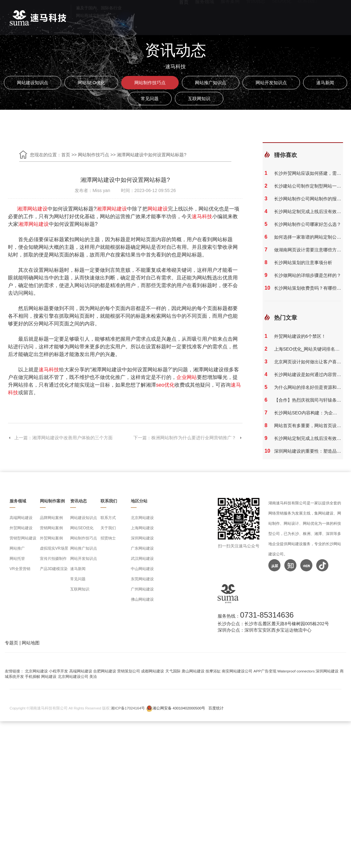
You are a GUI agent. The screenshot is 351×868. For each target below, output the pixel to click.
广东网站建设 (142, 548)
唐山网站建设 (193, 671)
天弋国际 (173, 671)
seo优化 (165, 385)
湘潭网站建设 (32, 209)
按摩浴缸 (213, 671)
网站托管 (17, 559)
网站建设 (158, 209)
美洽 (93, 676)
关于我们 (108, 528)
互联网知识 (199, 99)
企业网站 (187, 377)
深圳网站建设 (142, 538)
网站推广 (17, 548)
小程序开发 (58, 671)
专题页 (11, 643)
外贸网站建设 (21, 528)
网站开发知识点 (271, 83)
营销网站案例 (51, 528)
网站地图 (31, 643)
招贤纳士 (108, 538)
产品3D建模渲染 (54, 569)
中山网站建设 (142, 569)
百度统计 (216, 708)
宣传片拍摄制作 (53, 559)
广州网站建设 (142, 589)
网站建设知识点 (33, 83)
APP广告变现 (265, 671)
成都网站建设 (153, 671)
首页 (184, 16)
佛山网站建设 (142, 599)
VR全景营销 (20, 569)
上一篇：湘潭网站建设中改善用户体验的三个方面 (60, 438)
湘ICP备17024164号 (128, 708)
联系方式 (108, 518)
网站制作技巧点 (150, 83)
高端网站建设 (21, 518)
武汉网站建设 (142, 559)
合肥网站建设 (105, 671)
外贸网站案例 (51, 538)
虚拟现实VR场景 (54, 548)
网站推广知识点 (211, 83)
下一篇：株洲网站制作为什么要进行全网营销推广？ (188, 438)
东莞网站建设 (142, 579)
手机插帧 (33, 676)
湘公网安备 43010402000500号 (179, 708)
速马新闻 (325, 83)
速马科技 (202, 216)
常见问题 (150, 99)
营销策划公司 (129, 671)
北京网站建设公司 (73, 676)
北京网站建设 (142, 518)
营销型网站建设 (23, 538)
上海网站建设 (142, 528)
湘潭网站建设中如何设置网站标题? (152, 155)
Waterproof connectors (296, 671)
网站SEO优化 (91, 83)
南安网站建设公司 (237, 671)
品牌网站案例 (51, 518)
